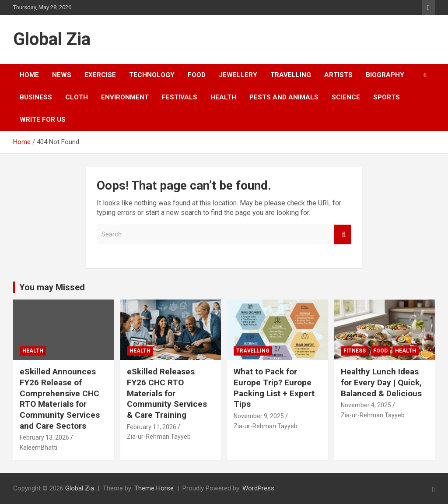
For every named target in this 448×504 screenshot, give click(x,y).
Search (343, 234)
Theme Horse (154, 488)
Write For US (43, 120)
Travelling (291, 75)
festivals (180, 97)
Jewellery (238, 75)
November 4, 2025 (366, 405)
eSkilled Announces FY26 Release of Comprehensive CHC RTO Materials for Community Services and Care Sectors (60, 398)
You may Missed (52, 287)
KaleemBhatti (38, 448)
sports (387, 97)
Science (346, 97)
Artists (338, 75)
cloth (77, 97)
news (62, 75)
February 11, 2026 (152, 427)
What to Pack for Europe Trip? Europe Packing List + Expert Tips (274, 388)
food (197, 75)
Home (29, 75)
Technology (152, 75)
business (36, 97)
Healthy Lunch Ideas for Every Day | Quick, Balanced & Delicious (381, 382)
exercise (100, 75)
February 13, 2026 (44, 437)
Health (223, 97)
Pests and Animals (284, 97)
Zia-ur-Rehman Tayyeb (159, 437)
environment (125, 97)
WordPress (258, 488)
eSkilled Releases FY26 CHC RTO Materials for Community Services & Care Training (167, 393)
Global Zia (52, 39)
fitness (355, 351)
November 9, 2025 (259, 416)
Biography (385, 75)
